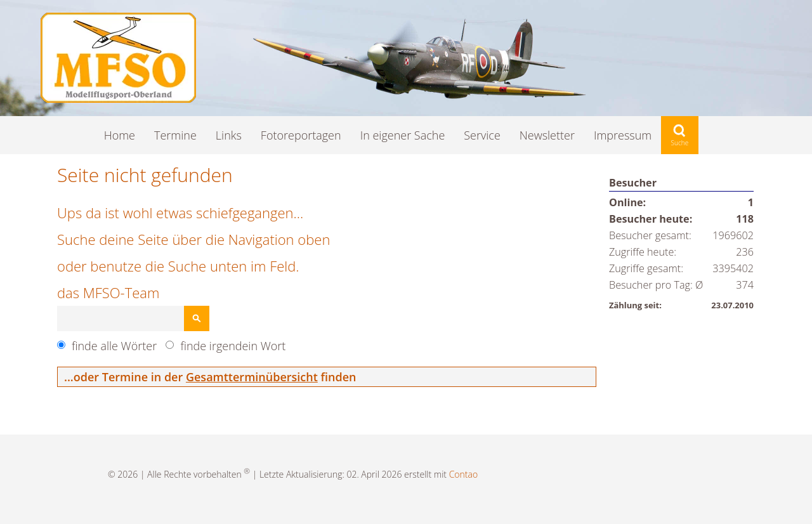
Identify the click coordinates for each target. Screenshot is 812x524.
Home (120, 135)
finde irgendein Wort (233, 346)
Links (229, 135)
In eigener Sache (403, 135)
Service (482, 135)
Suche (680, 135)
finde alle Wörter (114, 346)
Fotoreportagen (301, 135)
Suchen (197, 318)
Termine (175, 135)
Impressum (623, 135)
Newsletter (547, 135)
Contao (463, 474)
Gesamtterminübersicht (252, 377)
